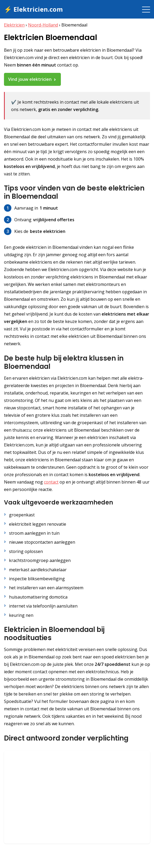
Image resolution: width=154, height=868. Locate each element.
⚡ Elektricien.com (33, 9)
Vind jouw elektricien (30, 79)
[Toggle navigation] (146, 9)
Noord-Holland (43, 25)
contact (51, 482)
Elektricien (14, 25)
